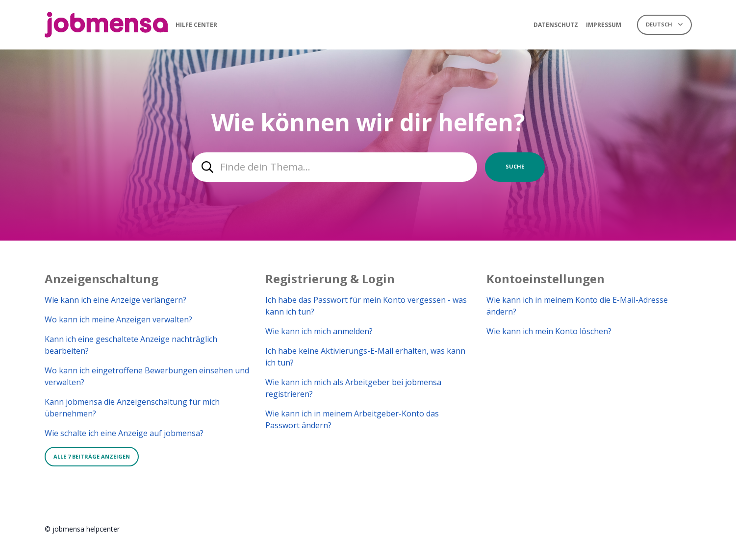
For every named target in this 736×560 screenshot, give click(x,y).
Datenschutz (556, 25)
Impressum (604, 25)
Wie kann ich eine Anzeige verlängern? (115, 300)
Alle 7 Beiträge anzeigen (92, 456)
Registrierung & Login (330, 279)
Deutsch (660, 24)
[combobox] (334, 167)
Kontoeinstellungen (546, 279)
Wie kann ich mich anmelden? (319, 331)
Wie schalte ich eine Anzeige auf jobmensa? (124, 433)
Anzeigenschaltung (102, 279)
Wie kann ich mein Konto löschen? (549, 331)
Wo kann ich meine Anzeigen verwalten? (118, 319)
